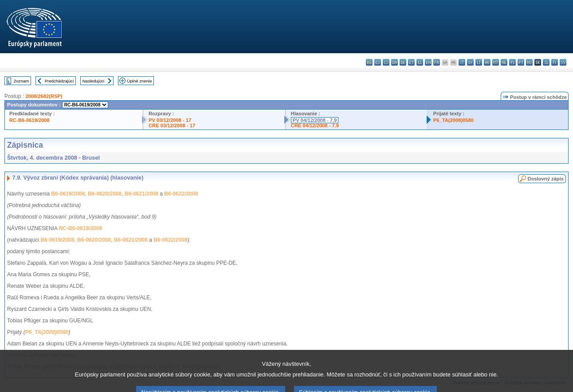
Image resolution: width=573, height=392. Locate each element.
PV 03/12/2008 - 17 (170, 120)
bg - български (369, 62)
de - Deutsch (403, 62)
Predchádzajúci (59, 81)
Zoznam (22, 81)
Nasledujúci (94, 81)
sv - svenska (563, 62)
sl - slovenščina (546, 62)
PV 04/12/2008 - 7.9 (315, 120)
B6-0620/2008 (105, 194)
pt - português (521, 62)
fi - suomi (555, 62)
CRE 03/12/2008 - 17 (172, 125)
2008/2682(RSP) (44, 96)
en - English (428, 62)
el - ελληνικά (420, 62)
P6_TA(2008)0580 (453, 120)
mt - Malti (496, 62)
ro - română (529, 62)
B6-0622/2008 (181, 194)
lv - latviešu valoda (470, 62)
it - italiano (462, 62)
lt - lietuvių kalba (479, 62)
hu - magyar (487, 62)
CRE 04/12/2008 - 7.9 (315, 125)
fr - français (437, 62)
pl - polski (512, 62)
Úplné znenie (140, 81)
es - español (378, 62)
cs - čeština (386, 62)
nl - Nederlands (504, 62)
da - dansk (394, 62)
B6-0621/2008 (141, 194)
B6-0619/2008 (68, 194)
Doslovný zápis (546, 179)
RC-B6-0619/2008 (29, 120)
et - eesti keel (411, 62)
